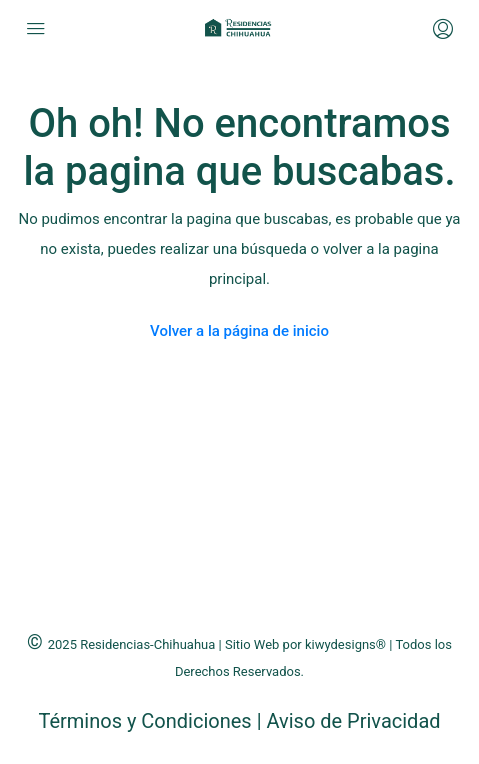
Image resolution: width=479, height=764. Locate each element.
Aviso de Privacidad (353, 721)
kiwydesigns (340, 644)
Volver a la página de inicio (239, 331)
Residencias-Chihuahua (147, 644)
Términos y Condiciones (147, 721)
